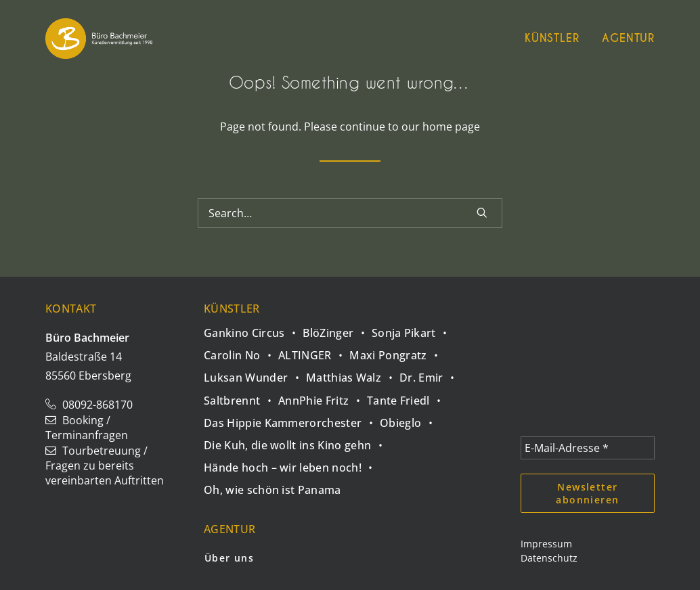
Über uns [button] (229, 558)
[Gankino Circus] (253, 331)
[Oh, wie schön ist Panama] (272, 486)
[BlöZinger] (337, 329)
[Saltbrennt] (241, 396)
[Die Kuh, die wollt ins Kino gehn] (297, 441)
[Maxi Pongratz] (397, 351)
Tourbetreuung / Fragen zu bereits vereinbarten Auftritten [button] (105, 466)
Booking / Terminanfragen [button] (87, 428)
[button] (482, 212)
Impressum (546, 544)
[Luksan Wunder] (255, 374)
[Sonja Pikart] (413, 329)
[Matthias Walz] (353, 374)
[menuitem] (556, 39)
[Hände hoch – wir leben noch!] (292, 464)
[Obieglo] (410, 419)
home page (451, 127)
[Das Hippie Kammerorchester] (292, 419)
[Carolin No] (241, 351)
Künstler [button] (552, 38)
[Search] (350, 213)
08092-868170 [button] (89, 405)
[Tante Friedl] (408, 396)
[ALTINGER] (314, 351)
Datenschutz (549, 558)
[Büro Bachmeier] (99, 39)
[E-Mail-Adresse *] (588, 448)
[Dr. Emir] (430, 374)
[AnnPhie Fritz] (323, 396)
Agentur (628, 38)
